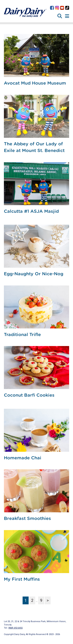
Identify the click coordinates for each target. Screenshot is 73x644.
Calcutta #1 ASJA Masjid (31, 212)
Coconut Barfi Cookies (29, 395)
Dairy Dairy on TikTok (67, 8)
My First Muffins (22, 579)
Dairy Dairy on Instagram (57, 8)
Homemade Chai (23, 458)
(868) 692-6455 (15, 628)
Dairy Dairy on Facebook (52, 8)
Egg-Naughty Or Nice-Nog (34, 274)
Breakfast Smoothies (27, 519)
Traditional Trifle (22, 335)
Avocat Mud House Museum (35, 83)
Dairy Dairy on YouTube (62, 8)
